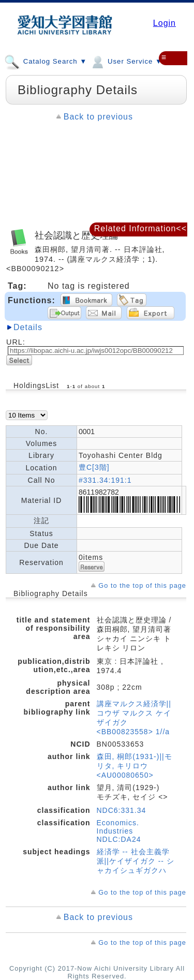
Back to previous (98, 117)
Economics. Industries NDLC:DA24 (119, 831)
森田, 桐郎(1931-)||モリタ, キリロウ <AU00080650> (135, 766)
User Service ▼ (126, 61)
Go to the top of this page (142, 585)
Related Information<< (140, 228)
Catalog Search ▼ (46, 61)
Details (28, 327)
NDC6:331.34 (122, 810)
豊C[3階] (94, 467)
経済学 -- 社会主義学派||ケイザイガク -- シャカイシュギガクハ (136, 861)
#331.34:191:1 (105, 480)
